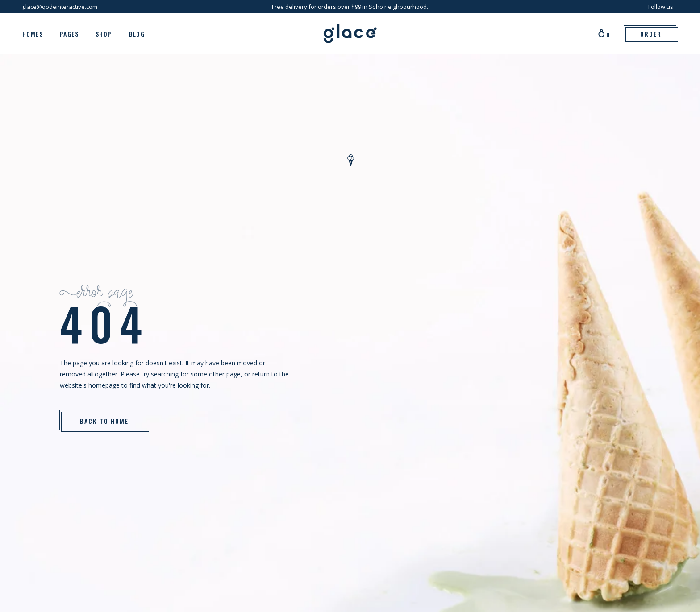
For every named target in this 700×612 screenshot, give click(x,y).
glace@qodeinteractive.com (60, 7)
